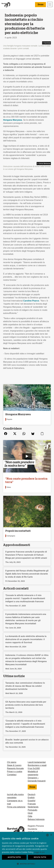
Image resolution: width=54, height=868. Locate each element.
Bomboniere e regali (37, 765)
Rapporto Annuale (15, 768)
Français (32, 804)
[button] (27, 864)
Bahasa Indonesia (36, 819)
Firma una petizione (16, 807)
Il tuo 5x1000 (34, 768)
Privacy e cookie (15, 772)
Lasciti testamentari (37, 762)
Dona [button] (40, 5)
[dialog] (27, 850)
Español (32, 801)
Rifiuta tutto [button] (40, 857)
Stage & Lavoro (14, 765)
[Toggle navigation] (50, 4)
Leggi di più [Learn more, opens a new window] (40, 852)
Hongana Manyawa (13, 120)
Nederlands (33, 807)
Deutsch (32, 794)
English (31, 798)
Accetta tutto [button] (14, 857)
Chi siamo (12, 762)
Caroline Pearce (31, 301)
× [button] (51, 835)
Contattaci (12, 775)
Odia (30, 816)
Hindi (30, 813)
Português (32, 810)
